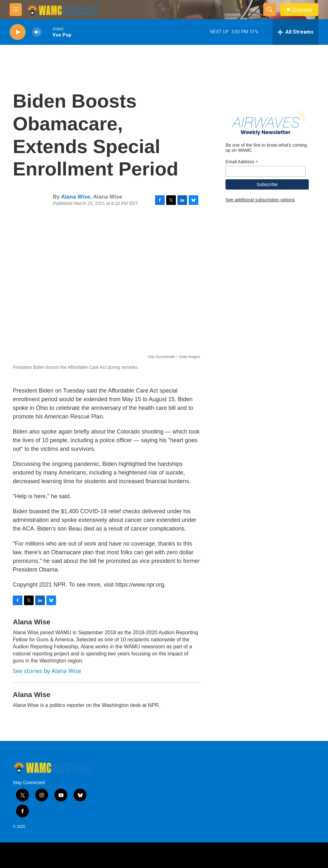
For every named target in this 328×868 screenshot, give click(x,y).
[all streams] (295, 32)
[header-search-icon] (270, 10)
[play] (18, 32)
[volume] (37, 32)
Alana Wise (76, 197)
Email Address (242, 162)
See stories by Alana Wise (47, 671)
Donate (302, 10)
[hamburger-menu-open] (16, 10)
